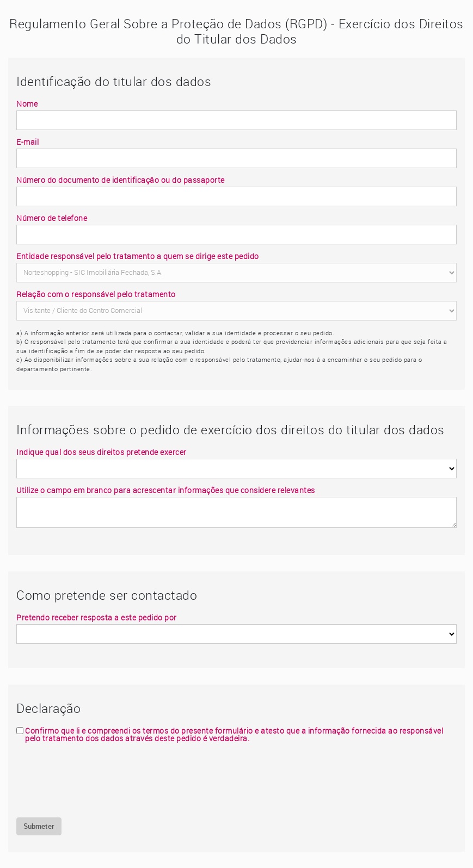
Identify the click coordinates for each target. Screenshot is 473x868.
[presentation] (99, 780)
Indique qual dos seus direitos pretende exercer (102, 452)
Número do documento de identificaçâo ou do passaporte (121, 180)
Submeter (39, 826)
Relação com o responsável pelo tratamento (96, 294)
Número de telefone (52, 218)
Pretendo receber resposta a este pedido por (97, 618)
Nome (27, 104)
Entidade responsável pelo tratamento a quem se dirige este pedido (138, 256)
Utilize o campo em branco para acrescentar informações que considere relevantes (166, 490)
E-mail (27, 142)
